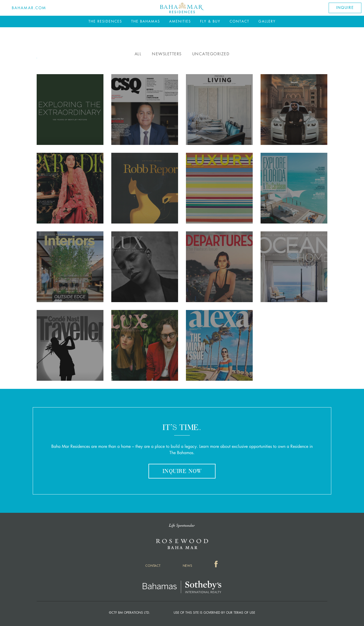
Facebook (217, 565)
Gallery (267, 21)
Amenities (180, 21)
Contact (239, 21)
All (138, 54)
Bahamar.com (29, 8)
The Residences (105, 21)
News (187, 566)
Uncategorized (211, 54)
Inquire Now (182, 472)
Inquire (345, 8)
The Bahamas (146, 21)
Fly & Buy (210, 21)
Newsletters (167, 54)
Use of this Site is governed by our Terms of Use (214, 613)
